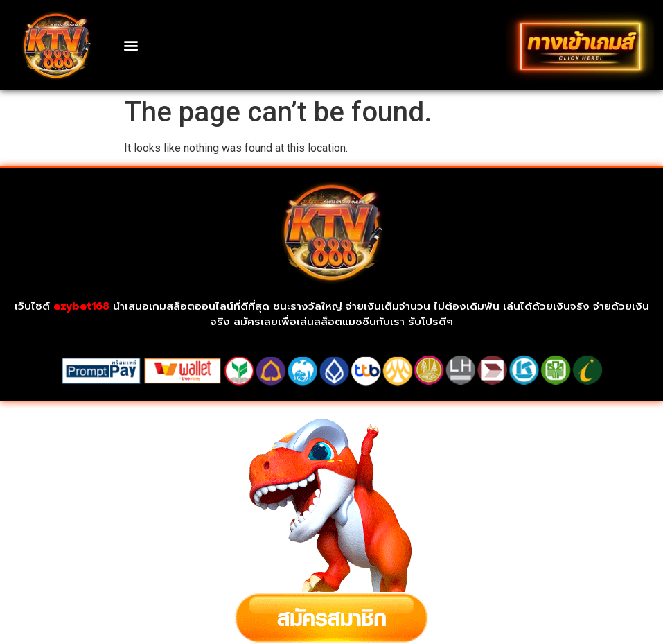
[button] (131, 45)
